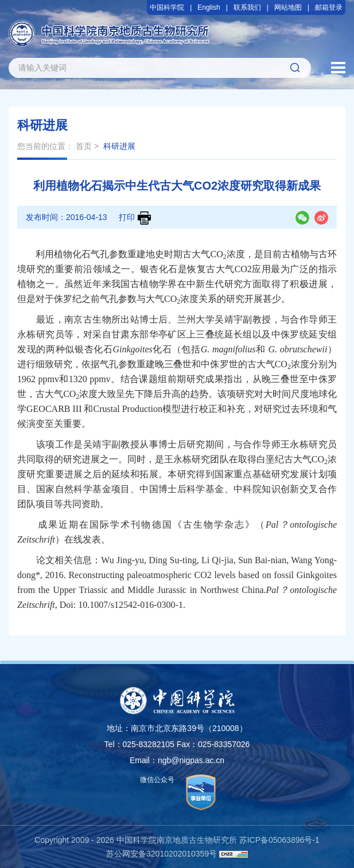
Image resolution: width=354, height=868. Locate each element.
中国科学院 (167, 7)
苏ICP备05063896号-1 (279, 840)
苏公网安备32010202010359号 (162, 854)
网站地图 (288, 7)
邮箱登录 (329, 7)
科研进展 (119, 146)
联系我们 (247, 7)
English (209, 7)
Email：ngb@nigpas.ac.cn (177, 760)
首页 (84, 146)
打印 (135, 218)
